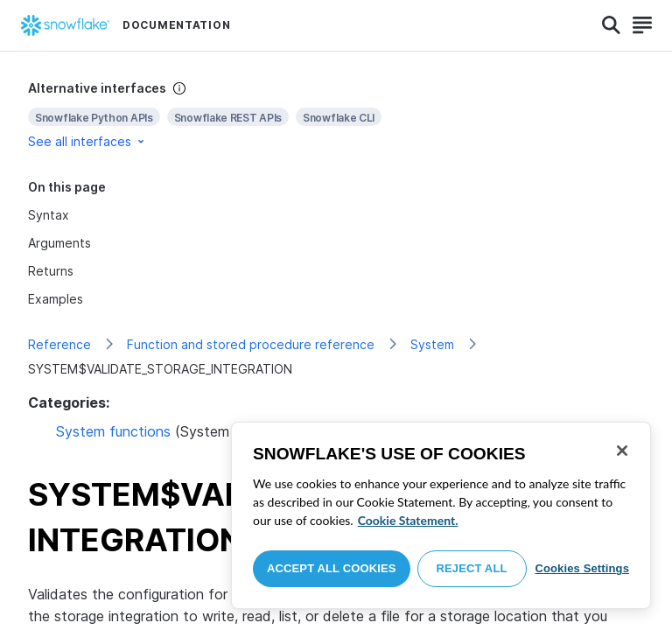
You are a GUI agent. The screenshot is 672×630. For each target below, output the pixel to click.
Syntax (49, 215)
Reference (59, 344)
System (432, 344)
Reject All (472, 568)
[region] (441, 515)
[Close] (622, 451)
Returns (51, 271)
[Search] (611, 25)
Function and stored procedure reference (251, 344)
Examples (56, 299)
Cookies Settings (582, 568)
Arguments (59, 243)
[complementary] (336, 115)
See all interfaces (87, 141)
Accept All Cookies (332, 568)
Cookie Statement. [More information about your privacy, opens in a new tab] (408, 520)
